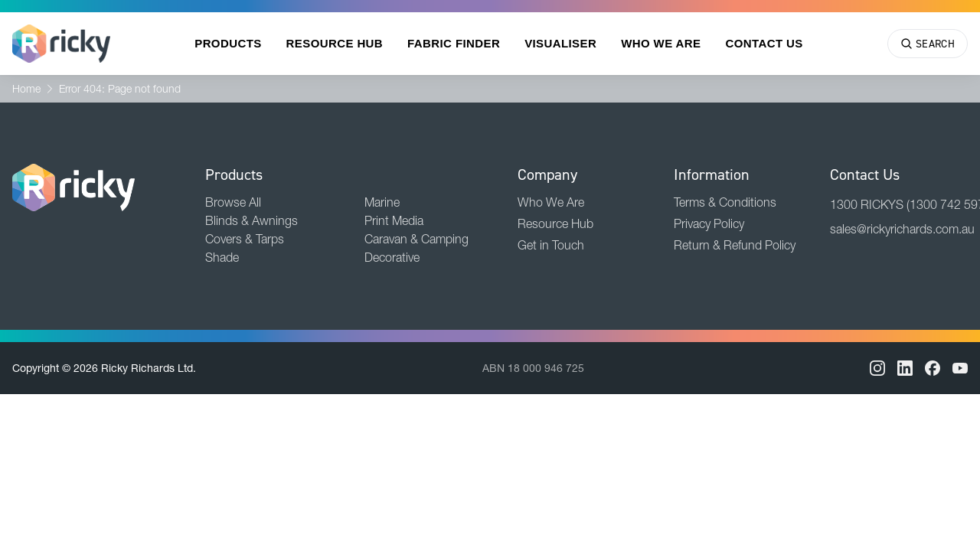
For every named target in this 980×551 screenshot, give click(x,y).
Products (228, 43)
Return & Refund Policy (735, 245)
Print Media (394, 220)
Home (26, 89)
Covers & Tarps (245, 239)
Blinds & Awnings (252, 220)
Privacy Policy (709, 223)
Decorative (392, 257)
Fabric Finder (454, 43)
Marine (382, 202)
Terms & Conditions (725, 202)
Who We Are (661, 43)
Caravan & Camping (416, 239)
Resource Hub (335, 43)
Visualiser (560, 43)
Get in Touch (551, 245)
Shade (222, 257)
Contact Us (764, 43)
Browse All (233, 202)
